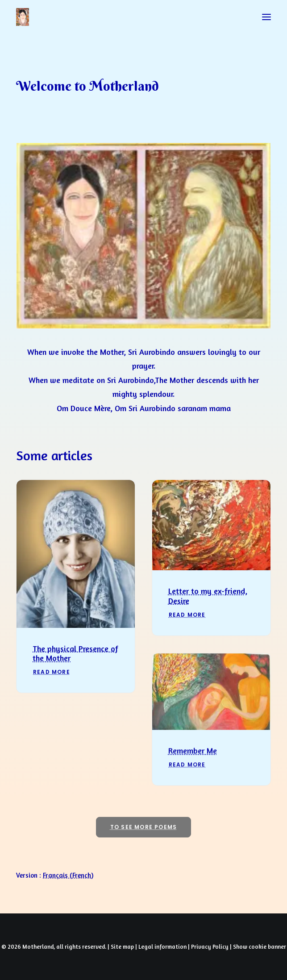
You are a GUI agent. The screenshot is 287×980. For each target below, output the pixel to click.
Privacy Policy (210, 946)
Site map (122, 946)
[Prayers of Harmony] (23, 17)
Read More (52, 682)
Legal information (162, 946)
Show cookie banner (260, 946)
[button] (266, 17)
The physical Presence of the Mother (75, 664)
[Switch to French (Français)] (68, 875)
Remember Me (193, 782)
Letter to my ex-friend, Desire (208, 613)
